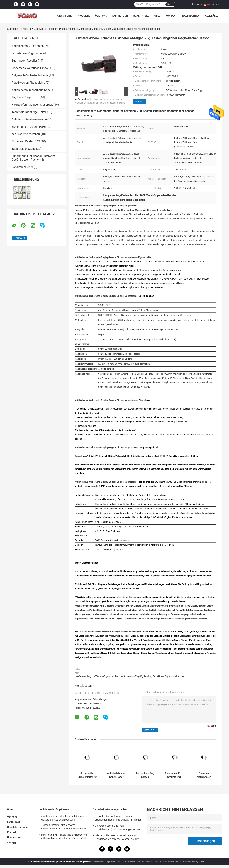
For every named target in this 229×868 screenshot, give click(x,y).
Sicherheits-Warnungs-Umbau (31, 68)
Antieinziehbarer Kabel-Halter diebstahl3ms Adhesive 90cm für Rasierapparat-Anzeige (116, 775)
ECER (201, 862)
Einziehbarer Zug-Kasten (27, 53)
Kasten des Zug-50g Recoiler (138, 676)
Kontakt (171, 16)
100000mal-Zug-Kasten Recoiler (108, 676)
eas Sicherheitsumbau (26, 134)
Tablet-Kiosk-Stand (24, 149)
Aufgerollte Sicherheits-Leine (30, 75)
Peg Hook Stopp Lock (25, 97)
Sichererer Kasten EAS (26, 141)
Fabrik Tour (120, 16)
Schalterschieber (22, 167)
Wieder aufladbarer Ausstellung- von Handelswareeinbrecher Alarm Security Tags (117, 838)
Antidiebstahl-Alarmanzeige (29, 119)
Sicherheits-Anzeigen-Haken (29, 127)
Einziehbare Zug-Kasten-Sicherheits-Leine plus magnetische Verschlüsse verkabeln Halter (146, 775)
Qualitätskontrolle (147, 16)
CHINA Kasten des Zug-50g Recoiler (75, 862)
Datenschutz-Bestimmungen (42, 862)
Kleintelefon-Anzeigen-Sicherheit (32, 105)
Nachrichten (191, 16)
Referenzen (198, 4)
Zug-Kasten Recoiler (46, 29)
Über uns (101, 16)
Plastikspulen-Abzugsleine (28, 83)
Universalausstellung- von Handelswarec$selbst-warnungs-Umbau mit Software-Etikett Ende (117, 828)
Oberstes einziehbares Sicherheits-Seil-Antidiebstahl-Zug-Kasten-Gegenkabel (204, 775)
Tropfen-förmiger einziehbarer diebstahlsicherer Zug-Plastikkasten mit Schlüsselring (64, 827)
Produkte (83, 16)
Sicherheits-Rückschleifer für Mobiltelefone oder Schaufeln (87, 775)
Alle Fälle (212, 16)
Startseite (64, 16)
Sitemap (12, 843)
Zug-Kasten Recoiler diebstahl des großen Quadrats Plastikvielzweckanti (65, 818)
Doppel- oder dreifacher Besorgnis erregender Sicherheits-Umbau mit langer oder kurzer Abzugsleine (118, 818)
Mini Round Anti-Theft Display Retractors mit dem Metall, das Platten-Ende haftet (64, 836)
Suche (170, 4)
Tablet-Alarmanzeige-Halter (29, 112)
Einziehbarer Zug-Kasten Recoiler (168, 676)
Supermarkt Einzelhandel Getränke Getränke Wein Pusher (33, 158)
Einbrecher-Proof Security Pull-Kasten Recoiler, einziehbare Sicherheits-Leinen (175, 775)
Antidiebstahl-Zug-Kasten (28, 46)
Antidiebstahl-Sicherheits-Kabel (31, 90)
